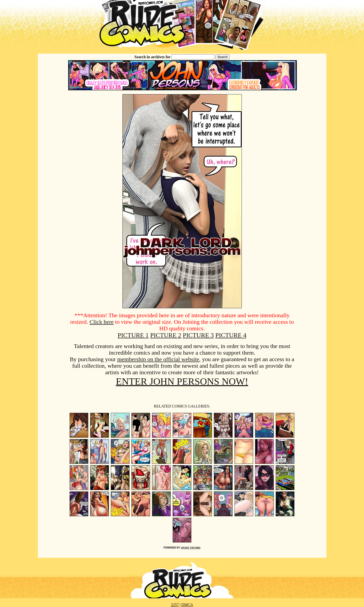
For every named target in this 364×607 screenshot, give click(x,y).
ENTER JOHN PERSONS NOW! (182, 381)
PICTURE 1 (133, 335)
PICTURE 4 (231, 335)
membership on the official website (158, 359)
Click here (101, 322)
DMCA (187, 605)
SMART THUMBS (190, 548)
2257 (175, 605)
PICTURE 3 (198, 335)
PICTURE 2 (166, 335)
